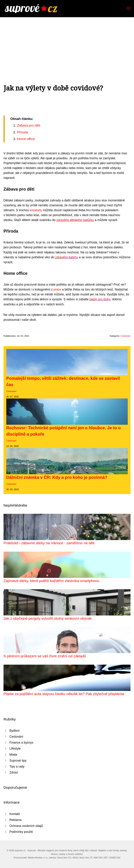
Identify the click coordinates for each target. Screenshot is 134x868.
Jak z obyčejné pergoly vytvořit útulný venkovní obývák (48, 618)
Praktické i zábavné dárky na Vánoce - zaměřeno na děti (49, 543)
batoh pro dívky (100, 299)
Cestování (125, 336)
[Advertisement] (67, 43)
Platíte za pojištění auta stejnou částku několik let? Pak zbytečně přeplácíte (64, 694)
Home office (26, 139)
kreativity (36, 210)
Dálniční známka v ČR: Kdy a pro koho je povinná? (57, 477)
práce (57, 289)
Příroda (22, 132)
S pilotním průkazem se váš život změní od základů (45, 656)
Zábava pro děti (29, 125)
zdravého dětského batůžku (75, 220)
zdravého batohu (67, 257)
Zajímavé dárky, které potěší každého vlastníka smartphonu (51, 581)
